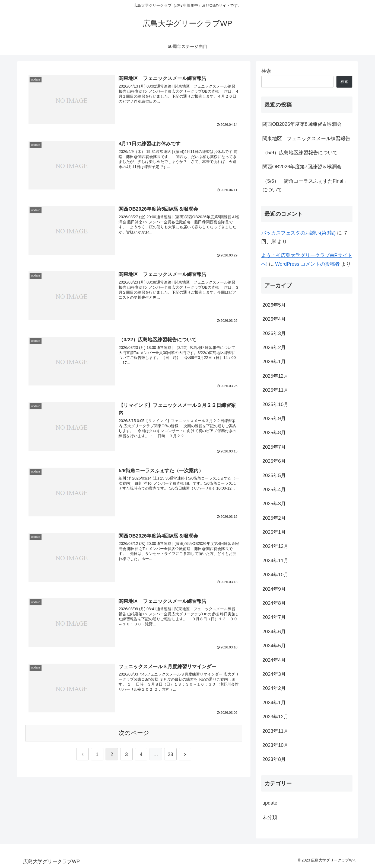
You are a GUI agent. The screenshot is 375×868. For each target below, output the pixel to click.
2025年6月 (274, 461)
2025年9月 (274, 419)
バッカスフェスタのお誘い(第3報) (298, 233)
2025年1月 (274, 532)
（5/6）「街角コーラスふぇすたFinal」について (305, 185)
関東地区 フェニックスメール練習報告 (306, 139)
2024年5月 (274, 646)
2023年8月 (274, 759)
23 (170, 755)
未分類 (270, 817)
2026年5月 (274, 305)
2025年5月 (274, 475)
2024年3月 (274, 674)
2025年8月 (274, 433)
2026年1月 (274, 362)
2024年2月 (274, 688)
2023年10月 (275, 745)
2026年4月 (274, 319)
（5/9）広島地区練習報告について (300, 153)
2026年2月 (274, 348)
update (270, 803)
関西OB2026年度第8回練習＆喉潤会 (302, 124)
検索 (266, 71)
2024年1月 (274, 703)
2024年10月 (275, 575)
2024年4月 (274, 660)
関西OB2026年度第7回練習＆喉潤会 (302, 167)
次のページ (134, 734)
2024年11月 (275, 561)
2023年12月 (275, 717)
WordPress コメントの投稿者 (307, 264)
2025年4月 (274, 490)
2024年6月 (274, 632)
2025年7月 (274, 447)
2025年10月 (275, 404)
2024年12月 (275, 546)
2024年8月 (274, 603)
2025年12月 (275, 376)
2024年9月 (274, 589)
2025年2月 (274, 518)
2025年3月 (274, 504)
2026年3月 (274, 333)
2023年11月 (275, 731)
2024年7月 (274, 617)
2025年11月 (275, 390)
